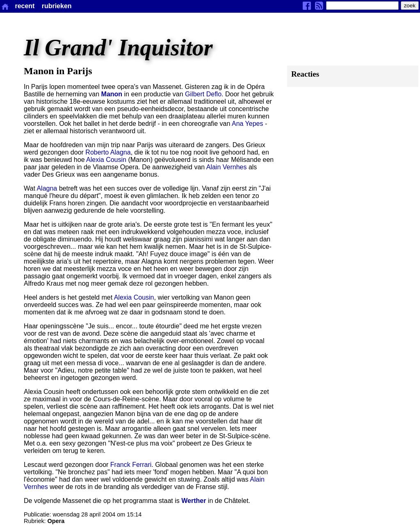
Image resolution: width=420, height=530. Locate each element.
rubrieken (57, 6)
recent (25, 6)
